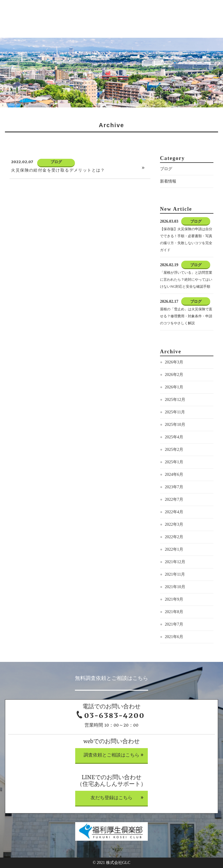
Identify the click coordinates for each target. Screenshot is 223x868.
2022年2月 (174, 537)
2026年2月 (174, 375)
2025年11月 (175, 412)
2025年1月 (174, 462)
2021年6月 (174, 637)
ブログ (166, 169)
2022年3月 (174, 524)
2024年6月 (174, 474)
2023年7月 (174, 487)
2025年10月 (175, 425)
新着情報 (168, 181)
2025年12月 (175, 400)
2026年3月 (174, 362)
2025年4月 (174, 437)
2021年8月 (174, 612)
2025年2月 (174, 450)
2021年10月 (175, 587)
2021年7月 (174, 624)
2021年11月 (175, 574)
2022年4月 (174, 512)
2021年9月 (174, 599)
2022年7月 (174, 499)
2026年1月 (174, 387)
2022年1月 (174, 549)
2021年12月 (175, 562)
